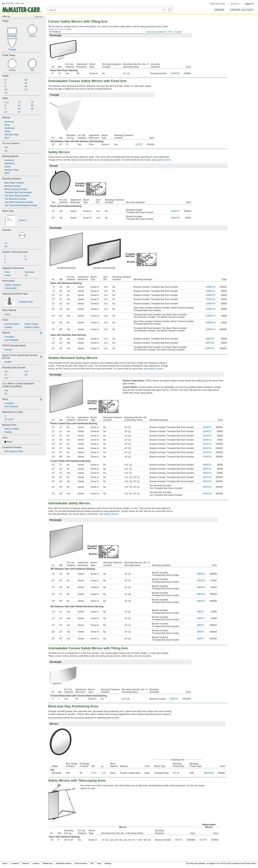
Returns (26, 863)
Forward (178, 32)
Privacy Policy (250, 863)
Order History (242, 10)
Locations (15, 863)
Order (219, 10)
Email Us (235, 4)
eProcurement (81, 863)
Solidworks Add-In (64, 863)
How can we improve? (156, 32)
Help (99, 863)
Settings (108, 863)
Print (170, 32)
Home (5, 863)
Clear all (39, 16)
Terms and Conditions (230, 863)
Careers (36, 863)
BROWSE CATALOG (14, 3)
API (92, 863)
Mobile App (48, 863)
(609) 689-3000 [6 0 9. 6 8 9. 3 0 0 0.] (218, 4)
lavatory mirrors (163, 160)
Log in (249, 4)
